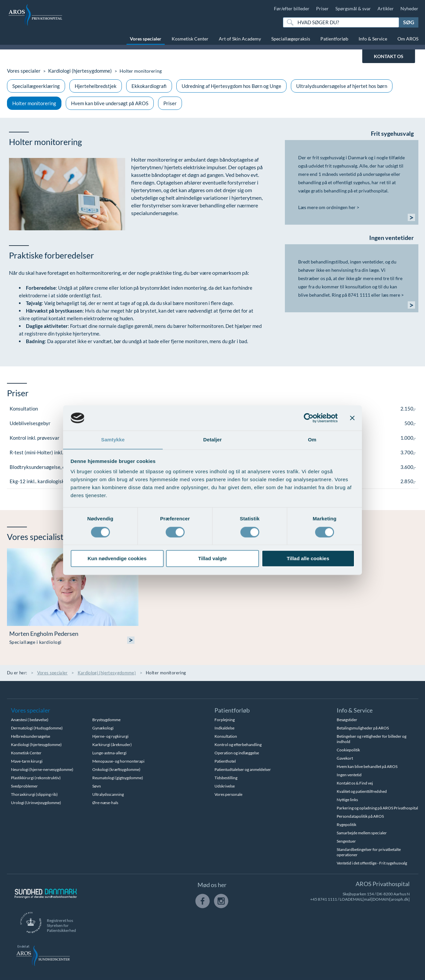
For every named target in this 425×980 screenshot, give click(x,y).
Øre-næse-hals (105, 803)
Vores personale (228, 794)
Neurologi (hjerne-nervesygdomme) (42, 769)
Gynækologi (103, 728)
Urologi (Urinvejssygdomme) (36, 803)
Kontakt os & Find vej (355, 783)
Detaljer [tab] (212, 440)
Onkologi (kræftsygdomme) (116, 769)
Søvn (97, 786)
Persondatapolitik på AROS (360, 816)
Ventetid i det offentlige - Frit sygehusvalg (372, 863)
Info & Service (373, 39)
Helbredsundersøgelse (31, 736)
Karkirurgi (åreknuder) (112, 745)
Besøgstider (347, 720)
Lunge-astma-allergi (109, 753)
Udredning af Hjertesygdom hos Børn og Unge (231, 86)
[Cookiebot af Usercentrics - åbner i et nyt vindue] (309, 418)
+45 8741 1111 (324, 899)
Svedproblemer (24, 786)
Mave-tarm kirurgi (27, 761)
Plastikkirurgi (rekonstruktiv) (36, 778)
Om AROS (408, 39)
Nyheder (409, 8)
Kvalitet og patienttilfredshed (362, 791)
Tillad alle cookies (308, 559)
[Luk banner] (352, 418)
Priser (322, 8)
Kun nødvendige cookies (117, 559)
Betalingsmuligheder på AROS (363, 728)
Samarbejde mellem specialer (362, 833)
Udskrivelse (225, 786)
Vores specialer (146, 39)
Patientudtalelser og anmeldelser (243, 769)
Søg (409, 22)
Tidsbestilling (226, 778)
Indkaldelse (224, 728)
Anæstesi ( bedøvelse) (30, 720)
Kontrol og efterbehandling (238, 745)
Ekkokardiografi (149, 86)
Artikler (386, 8)
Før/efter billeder (292, 8)
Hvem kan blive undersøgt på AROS (110, 103)
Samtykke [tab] (113, 440)
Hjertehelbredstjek (96, 86)
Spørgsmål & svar (353, 8)
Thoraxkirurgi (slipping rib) (34, 794)
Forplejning (225, 720)
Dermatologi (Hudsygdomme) (37, 728)
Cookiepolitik (348, 750)
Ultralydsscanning (108, 794)
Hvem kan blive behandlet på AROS (367, 766)
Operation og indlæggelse (237, 753)
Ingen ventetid (349, 775)
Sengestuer (346, 841)
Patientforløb (334, 39)
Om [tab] (312, 440)
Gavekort (345, 758)
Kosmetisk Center (190, 39)
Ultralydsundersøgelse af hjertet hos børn (342, 86)
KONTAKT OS (389, 56)
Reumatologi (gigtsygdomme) (118, 778)
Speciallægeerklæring (36, 86)
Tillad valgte (212, 559)
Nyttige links (347, 800)
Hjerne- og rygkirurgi (110, 736)
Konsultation (226, 736)
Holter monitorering (34, 103)
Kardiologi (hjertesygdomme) (76, 71)
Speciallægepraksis (291, 39)
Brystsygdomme (106, 720)
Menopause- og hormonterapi (118, 761)
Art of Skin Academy (240, 39)
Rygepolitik (346, 825)
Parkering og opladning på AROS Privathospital (377, 808)
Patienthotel (225, 761)
